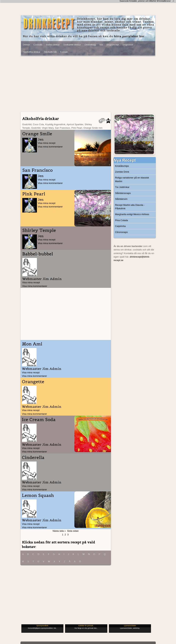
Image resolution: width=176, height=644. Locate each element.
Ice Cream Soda (39, 420)
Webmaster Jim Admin (42, 279)
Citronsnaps (121, 232)
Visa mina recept (47, 143)
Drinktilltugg (90, 45)
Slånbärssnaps (123, 193)
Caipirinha (120, 226)
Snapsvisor (128, 45)
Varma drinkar (53, 45)
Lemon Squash (38, 495)
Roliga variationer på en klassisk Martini (132, 179)
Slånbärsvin (121, 199)
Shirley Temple (39, 230)
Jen (41, 139)
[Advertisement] (88, 84)
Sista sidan (73, 531)
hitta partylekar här (129, 36)
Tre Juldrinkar (122, 187)
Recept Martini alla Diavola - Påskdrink (130, 207)
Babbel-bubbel (38, 254)
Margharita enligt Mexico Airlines (132, 214)
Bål (101, 45)
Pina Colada (122, 220)
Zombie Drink (122, 172)
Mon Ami (32, 344)
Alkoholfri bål (50, 52)
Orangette (33, 382)
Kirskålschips (122, 166)
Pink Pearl (34, 194)
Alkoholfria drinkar (32, 52)
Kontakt (64, 52)
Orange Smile (37, 134)
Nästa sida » (59, 531)
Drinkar (26, 45)
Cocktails (38, 45)
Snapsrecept (112, 45)
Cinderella (33, 458)
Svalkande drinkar (72, 45)
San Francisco (37, 170)
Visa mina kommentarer (50, 147)
